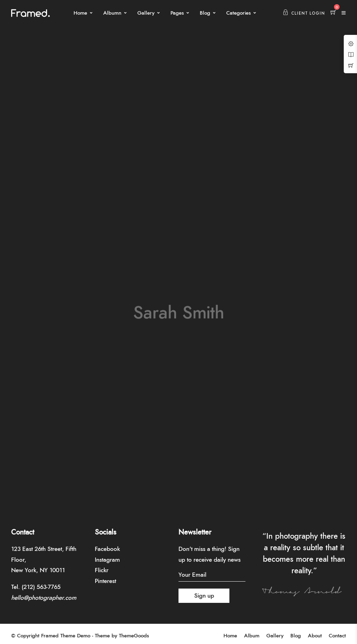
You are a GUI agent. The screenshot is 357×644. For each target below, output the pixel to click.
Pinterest (105, 581)
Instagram (107, 560)
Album (252, 636)
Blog (205, 13)
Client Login (304, 13)
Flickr (102, 570)
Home (80, 13)
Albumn (112, 13)
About (315, 636)
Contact (337, 636)
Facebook (107, 549)
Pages (177, 13)
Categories (238, 13)
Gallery (146, 13)
